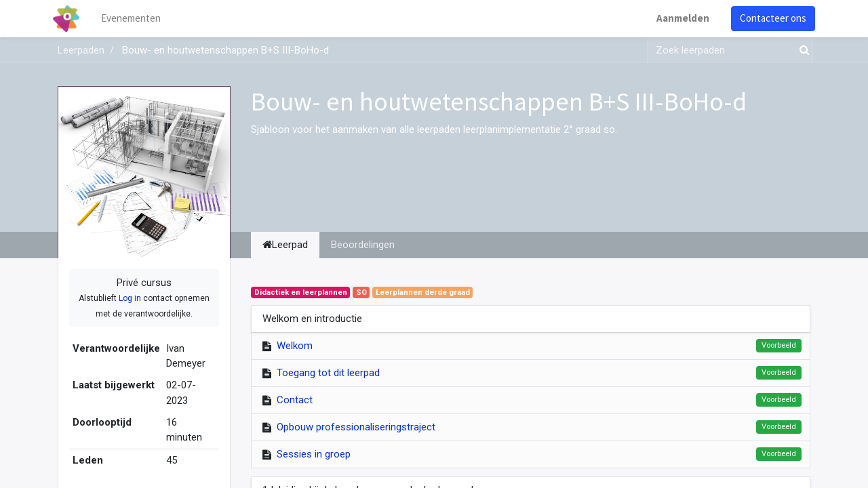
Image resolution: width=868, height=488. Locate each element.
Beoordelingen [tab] (363, 245)
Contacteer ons (768, 18)
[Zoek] (802, 50)
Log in (130, 298)
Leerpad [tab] (285, 245)
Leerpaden (81, 50)
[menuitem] (136, 19)
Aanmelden (678, 18)
